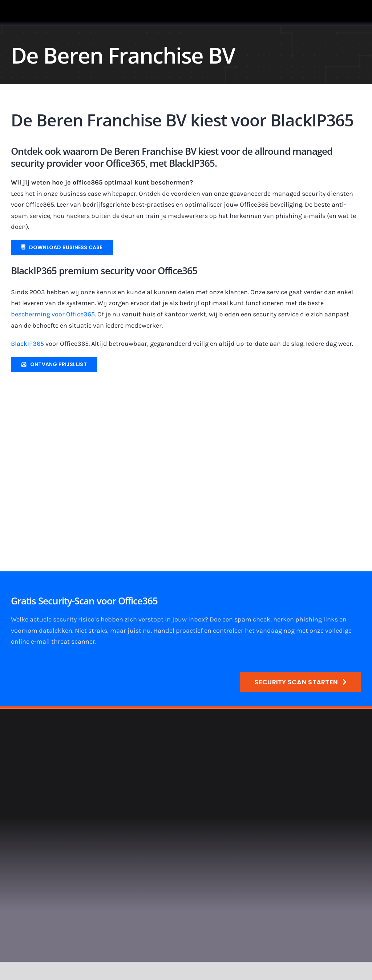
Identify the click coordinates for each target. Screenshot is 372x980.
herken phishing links (306, 619)
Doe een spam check (240, 619)
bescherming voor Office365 (53, 314)
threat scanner (73, 641)
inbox (197, 619)
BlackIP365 (27, 344)
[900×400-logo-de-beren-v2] (174, 385)
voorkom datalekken (42, 631)
